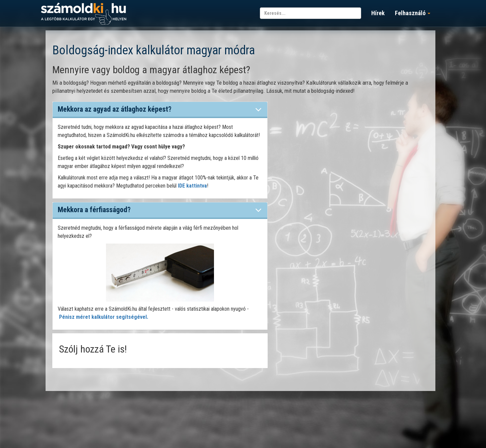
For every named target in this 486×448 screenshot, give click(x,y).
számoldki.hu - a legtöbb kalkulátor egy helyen (84, 14)
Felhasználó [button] (413, 13)
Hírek (378, 13)
